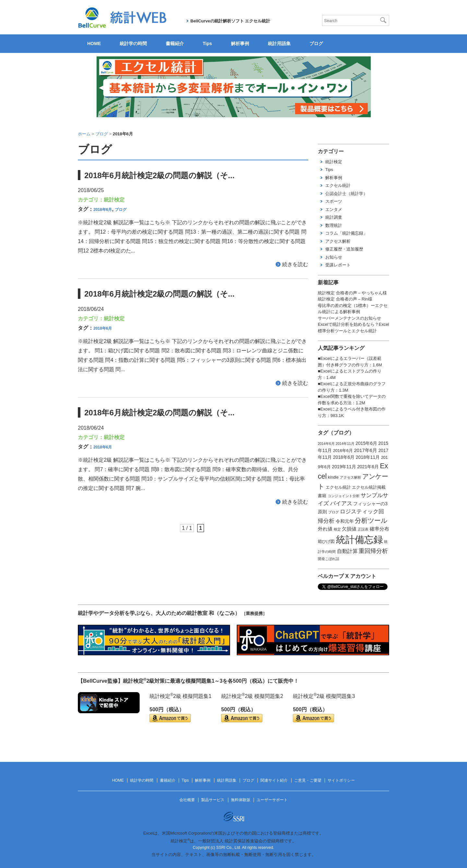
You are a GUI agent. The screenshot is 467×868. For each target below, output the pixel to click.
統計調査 (334, 217)
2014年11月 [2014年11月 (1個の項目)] (345, 444)
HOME (94, 43)
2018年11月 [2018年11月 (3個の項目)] (368, 457)
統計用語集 (279, 43)
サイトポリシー (341, 780)
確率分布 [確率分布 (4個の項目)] (379, 529)
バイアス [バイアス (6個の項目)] (341, 503)
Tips (207, 43)
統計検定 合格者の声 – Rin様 (345, 299)
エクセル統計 (338, 185)
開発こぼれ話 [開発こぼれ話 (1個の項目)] (329, 559)
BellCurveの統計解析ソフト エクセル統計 (230, 21)
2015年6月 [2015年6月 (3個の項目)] (366, 443)
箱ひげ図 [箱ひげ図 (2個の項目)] (326, 542)
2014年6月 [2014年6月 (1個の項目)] (326, 444)
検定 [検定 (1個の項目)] (337, 529)
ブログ (316, 43)
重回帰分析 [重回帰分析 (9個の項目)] (373, 551)
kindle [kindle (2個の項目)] (333, 477)
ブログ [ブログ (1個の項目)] (334, 512)
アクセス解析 (338, 241)
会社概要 (187, 800)
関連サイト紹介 (274, 780)
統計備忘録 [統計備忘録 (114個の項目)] (359, 539)
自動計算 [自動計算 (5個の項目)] (347, 551)
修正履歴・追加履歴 (344, 249)
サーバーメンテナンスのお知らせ (349, 318)
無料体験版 (241, 800)
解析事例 (240, 43)
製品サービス (213, 800)
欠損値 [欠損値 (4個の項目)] (349, 529)
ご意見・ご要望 (308, 780)
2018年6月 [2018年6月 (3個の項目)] (344, 457)
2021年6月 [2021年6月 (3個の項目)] (368, 467)
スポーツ (334, 201)
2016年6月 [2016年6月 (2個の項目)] (343, 451)
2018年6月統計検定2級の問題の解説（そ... (159, 175)
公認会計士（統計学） (346, 194)
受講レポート (338, 265)
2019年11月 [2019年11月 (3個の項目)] (344, 467)
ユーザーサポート (272, 800)
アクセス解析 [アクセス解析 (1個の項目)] (351, 477)
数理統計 (334, 225)
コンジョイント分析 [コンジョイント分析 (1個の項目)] (344, 496)
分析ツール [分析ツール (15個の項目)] (371, 520)
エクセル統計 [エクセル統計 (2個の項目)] (338, 487)
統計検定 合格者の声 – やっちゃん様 (352, 293)
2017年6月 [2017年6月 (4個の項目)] (366, 450)
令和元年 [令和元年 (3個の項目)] (345, 521)
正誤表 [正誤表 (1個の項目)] (363, 529)
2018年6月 (103, 210)
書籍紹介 (175, 43)
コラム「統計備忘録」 (346, 233)
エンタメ (334, 209)
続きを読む (295, 264)
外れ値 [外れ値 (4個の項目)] (325, 529)
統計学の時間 (133, 43)
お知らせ (334, 257)
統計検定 (114, 200)
